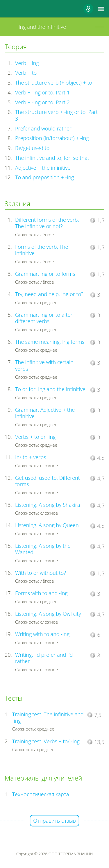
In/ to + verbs (31, 457)
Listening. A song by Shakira (48, 505)
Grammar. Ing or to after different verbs (44, 318)
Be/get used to (32, 148)
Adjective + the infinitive (43, 168)
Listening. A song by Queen (47, 525)
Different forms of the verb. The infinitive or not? (47, 223)
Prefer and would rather (43, 128)
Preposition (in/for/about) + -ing (52, 138)
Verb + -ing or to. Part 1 (42, 92)
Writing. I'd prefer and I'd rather (44, 658)
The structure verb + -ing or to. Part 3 (56, 115)
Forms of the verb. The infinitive (42, 250)
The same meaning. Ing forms (50, 342)
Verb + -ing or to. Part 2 (42, 102)
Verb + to (26, 73)
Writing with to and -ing (42, 634)
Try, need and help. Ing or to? (49, 294)
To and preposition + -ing (44, 177)
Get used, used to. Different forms (48, 481)
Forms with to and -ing (41, 593)
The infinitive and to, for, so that (52, 158)
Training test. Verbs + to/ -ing (46, 741)
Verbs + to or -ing (35, 437)
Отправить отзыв (54, 821)
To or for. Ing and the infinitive (50, 389)
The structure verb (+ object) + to (54, 83)
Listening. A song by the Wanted (43, 549)
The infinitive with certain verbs (44, 365)
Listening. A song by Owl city (48, 614)
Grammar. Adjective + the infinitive (45, 413)
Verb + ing (27, 63)
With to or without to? (41, 573)
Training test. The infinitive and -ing (48, 718)
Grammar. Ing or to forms (45, 274)
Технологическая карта (41, 794)
